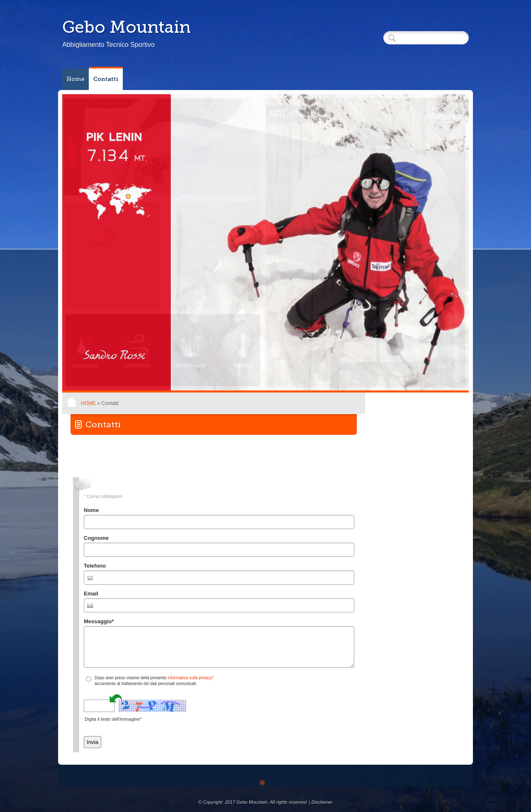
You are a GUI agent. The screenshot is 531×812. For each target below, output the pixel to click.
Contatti (106, 79)
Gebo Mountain (126, 27)
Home (76, 79)
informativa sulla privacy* (191, 678)
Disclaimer (322, 802)
